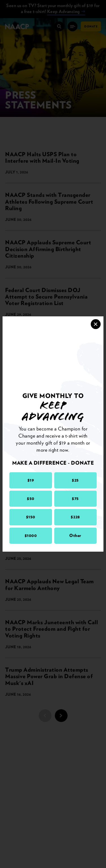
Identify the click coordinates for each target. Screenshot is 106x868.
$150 (31, 517)
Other (75, 536)
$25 (75, 480)
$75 (75, 499)
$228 (75, 517)
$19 (31, 480)
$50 (31, 499)
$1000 (31, 536)
